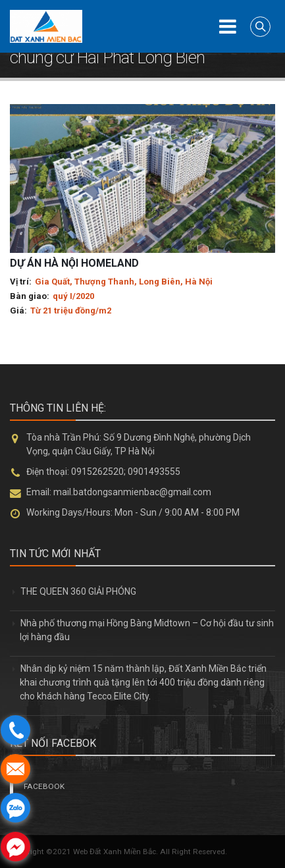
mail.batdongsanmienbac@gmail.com (132, 492)
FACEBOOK (44, 786)
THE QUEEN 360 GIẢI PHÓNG (78, 591)
